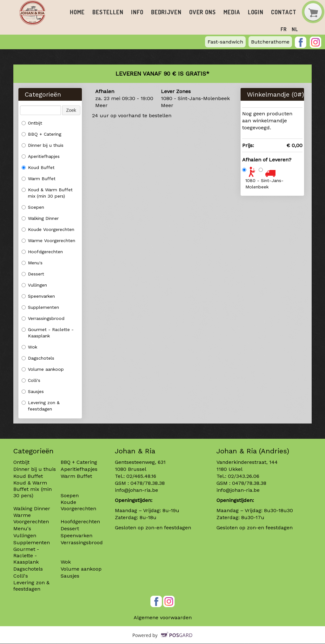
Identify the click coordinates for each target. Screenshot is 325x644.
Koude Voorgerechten (48, 230)
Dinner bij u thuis (43, 146)
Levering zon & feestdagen (41, 406)
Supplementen (41, 308)
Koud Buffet (38, 168)
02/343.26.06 (244, 476)
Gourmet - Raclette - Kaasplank (48, 333)
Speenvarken (38, 296)
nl (295, 29)
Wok (29, 347)
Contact (274, 12)
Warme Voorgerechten (48, 241)
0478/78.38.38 (148, 483)
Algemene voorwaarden (163, 618)
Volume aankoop (43, 369)
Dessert (33, 274)
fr (284, 29)
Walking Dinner (40, 219)
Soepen (33, 207)
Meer (101, 106)
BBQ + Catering (41, 134)
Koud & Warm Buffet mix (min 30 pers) (47, 193)
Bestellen (106, 12)
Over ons (196, 12)
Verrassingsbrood (43, 319)
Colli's (31, 381)
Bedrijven (162, 12)
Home (77, 12)
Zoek (71, 111)
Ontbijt (32, 123)
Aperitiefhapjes (41, 157)
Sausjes (33, 392)
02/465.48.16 (141, 476)
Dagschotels (38, 358)
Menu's (32, 263)
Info (134, 12)
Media (224, 12)
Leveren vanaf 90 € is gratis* (162, 74)
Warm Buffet (39, 179)
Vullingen (34, 285)
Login (247, 12)
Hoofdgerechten (42, 252)
